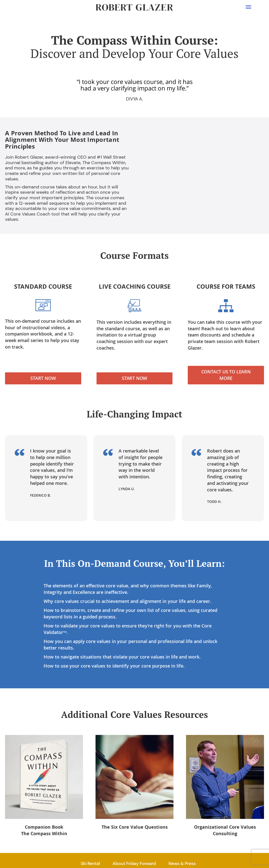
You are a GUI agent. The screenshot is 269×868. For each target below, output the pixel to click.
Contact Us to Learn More (226, 375)
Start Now (43, 378)
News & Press (182, 863)
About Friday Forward (134, 863)
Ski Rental (90, 863)
